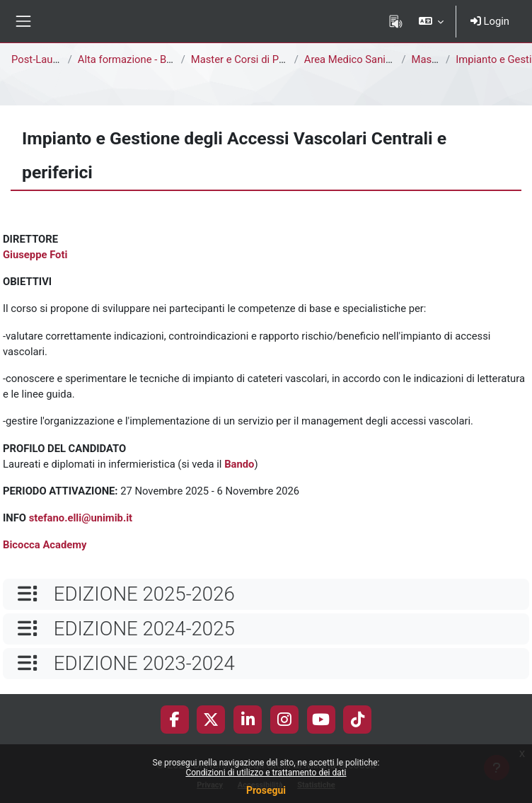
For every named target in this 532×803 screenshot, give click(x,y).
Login (490, 21)
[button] (430, 21)
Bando (239, 464)
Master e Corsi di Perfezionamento (272, 59)
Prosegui (266, 790)
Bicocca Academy (45, 545)
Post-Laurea (39, 59)
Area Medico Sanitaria (355, 59)
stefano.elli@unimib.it (81, 518)
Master (428, 59)
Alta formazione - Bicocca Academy (161, 59)
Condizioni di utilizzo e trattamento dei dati (266, 773)
